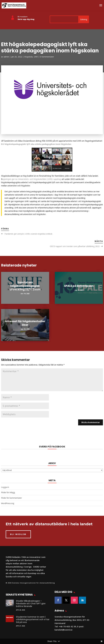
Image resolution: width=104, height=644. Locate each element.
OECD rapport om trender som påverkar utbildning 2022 (75, 246)
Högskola (28, 57)
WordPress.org (8, 503)
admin (6, 57)
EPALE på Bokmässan (79, 286)
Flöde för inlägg (8, 492)
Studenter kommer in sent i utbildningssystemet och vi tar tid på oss (33, 619)
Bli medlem (23, 17)
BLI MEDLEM (18, 534)
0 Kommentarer (47, 57)
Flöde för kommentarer (11, 498)
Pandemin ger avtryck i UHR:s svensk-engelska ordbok (28, 234)
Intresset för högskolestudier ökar (25, 323)
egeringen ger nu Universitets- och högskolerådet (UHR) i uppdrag (32, 179)
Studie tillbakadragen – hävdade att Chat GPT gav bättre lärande (31, 604)
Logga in (5, 487)
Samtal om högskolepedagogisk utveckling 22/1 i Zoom (25, 286)
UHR (36, 57)
